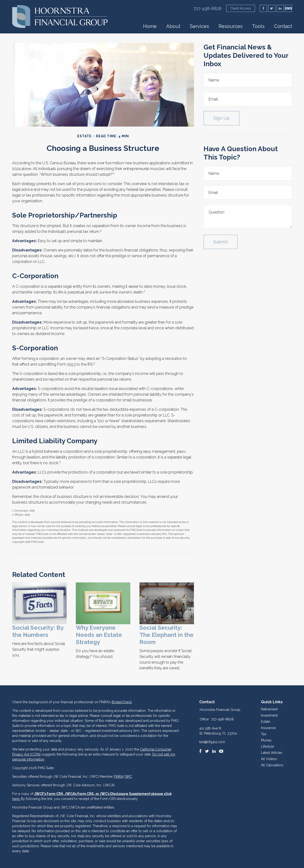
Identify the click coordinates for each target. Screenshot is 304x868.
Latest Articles (272, 753)
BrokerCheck (122, 702)
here (16, 799)
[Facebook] (200, 751)
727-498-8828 (207, 8)
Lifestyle (267, 746)
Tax (264, 734)
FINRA (119, 777)
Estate (265, 722)
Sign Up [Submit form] (221, 118)
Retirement (269, 709)
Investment (269, 715)
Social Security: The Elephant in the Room (166, 635)
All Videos (269, 759)
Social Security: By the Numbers (38, 631)
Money (266, 740)
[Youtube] (221, 751)
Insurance (268, 728)
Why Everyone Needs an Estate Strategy (99, 635)
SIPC (129, 777)
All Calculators (272, 765)
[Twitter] (207, 751)
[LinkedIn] (214, 751)
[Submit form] (221, 242)
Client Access (241, 8)
